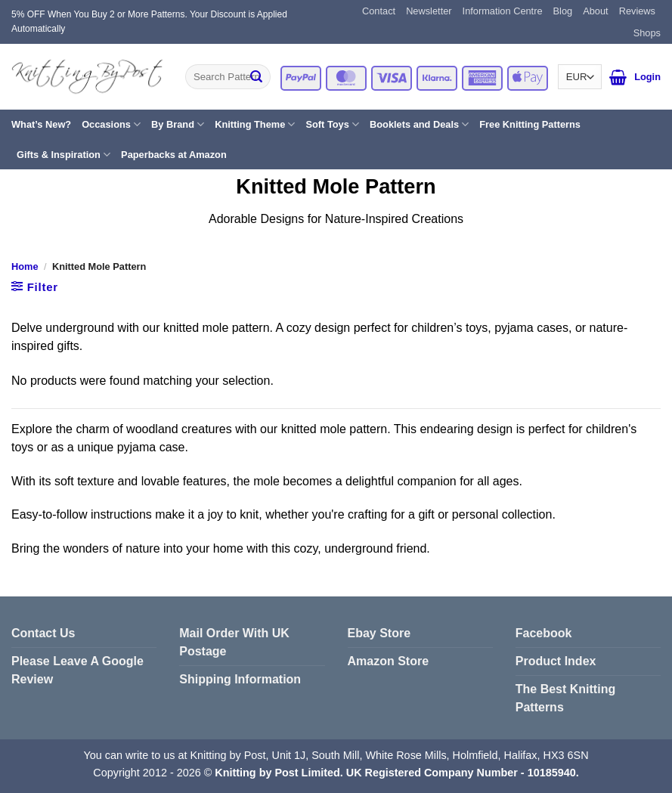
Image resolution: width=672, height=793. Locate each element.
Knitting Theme (255, 124)
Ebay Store (379, 633)
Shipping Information (240, 679)
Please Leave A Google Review (77, 670)
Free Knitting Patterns (530, 124)
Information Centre (503, 11)
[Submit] (256, 77)
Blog (563, 11)
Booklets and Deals (419, 124)
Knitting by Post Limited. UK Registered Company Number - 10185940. (396, 773)
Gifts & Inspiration (63, 155)
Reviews (637, 11)
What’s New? (41, 124)
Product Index (556, 661)
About (595, 11)
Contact (379, 11)
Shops (647, 33)
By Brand (178, 124)
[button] (618, 77)
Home (25, 266)
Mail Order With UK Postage (234, 642)
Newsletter (429, 11)
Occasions (111, 124)
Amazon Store (389, 661)
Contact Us (43, 633)
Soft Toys (332, 124)
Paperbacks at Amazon (174, 155)
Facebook (544, 633)
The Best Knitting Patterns (565, 698)
